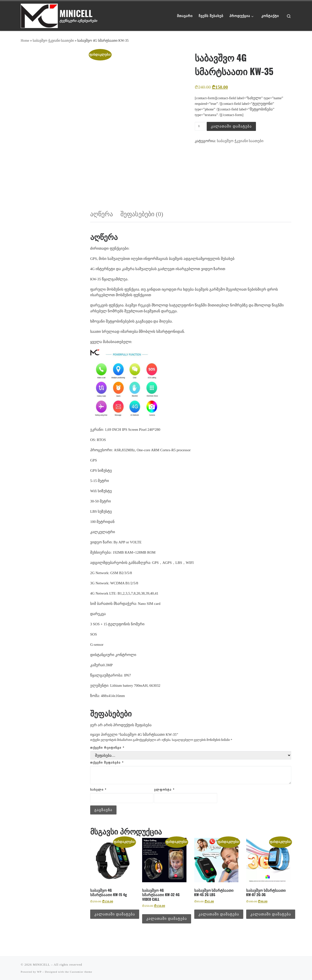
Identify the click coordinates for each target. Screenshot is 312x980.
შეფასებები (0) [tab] (142, 214)
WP (39, 972)
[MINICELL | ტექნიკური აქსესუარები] (39, 15)
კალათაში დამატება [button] (115, 914)
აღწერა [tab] (102, 214)
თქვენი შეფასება (107, 763)
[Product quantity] (200, 126)
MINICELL (41, 965)
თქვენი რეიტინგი (107, 748)
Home (25, 40)
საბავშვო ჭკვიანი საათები (53, 40)
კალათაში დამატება (231, 126)
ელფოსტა (164, 790)
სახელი (98, 790)
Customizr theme (81, 972)
